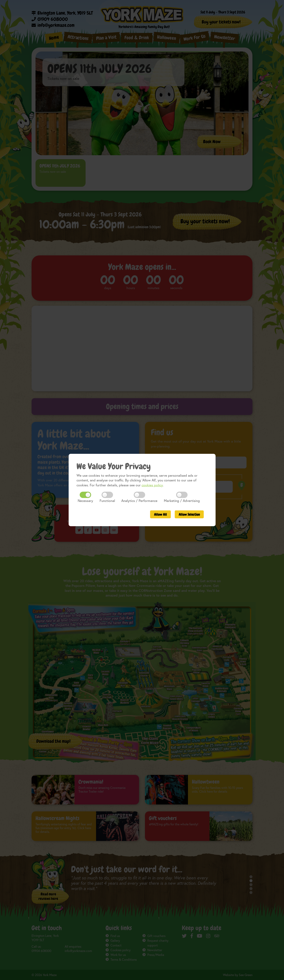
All (160, 515)
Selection (189, 515)
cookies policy (152, 485)
